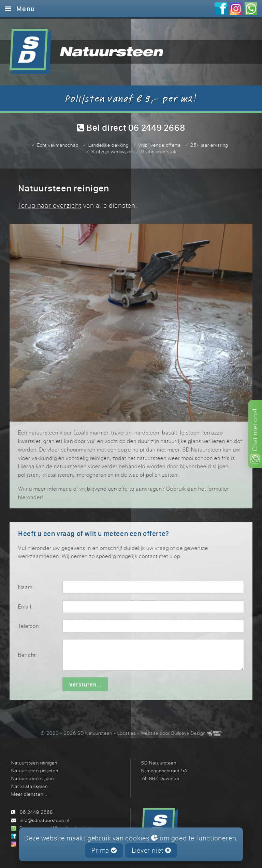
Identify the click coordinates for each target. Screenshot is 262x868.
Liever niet (151, 850)
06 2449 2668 (36, 812)
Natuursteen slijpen (32, 778)
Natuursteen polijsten (35, 770)
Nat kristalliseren (29, 786)
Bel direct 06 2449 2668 (131, 128)
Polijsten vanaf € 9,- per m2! (131, 98)
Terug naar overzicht (50, 205)
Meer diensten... (29, 794)
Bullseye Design (188, 733)
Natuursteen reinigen (34, 763)
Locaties (127, 733)
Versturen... (85, 684)
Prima (104, 850)
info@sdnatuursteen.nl (45, 820)
